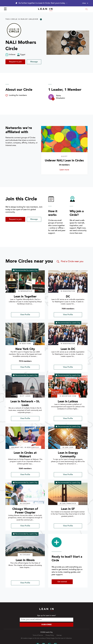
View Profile (25, 315)
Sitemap (59, 635)
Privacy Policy (50, 635)
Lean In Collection (66, 638)
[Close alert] (85, 3)
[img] (25, 281)
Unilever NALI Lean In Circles (64, 161)
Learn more (68, 170)
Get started (62, 582)
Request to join (15, 62)
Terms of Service (38, 635)
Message (34, 62)
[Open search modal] (87, 9)
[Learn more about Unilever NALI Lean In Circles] (64, 139)
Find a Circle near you (70, 262)
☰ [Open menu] (5, 9)
